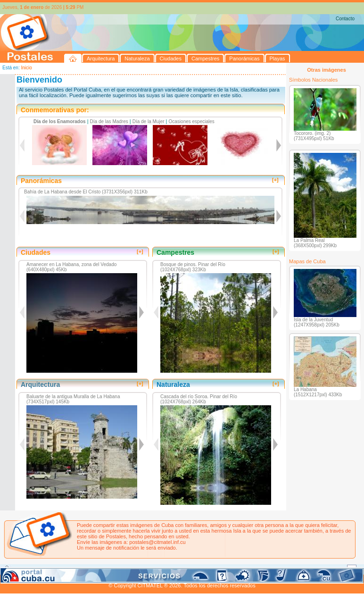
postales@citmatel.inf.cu (157, 542)
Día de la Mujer (149, 121)
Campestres (118, 569)
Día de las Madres (109, 121)
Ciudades (89, 569)
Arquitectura (30, 569)
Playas (178, 569)
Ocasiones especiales (192, 121)
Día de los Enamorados (60, 121)
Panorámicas (151, 569)
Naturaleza (61, 569)
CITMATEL (223, 580)
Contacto (345, 19)
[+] (275, 180)
